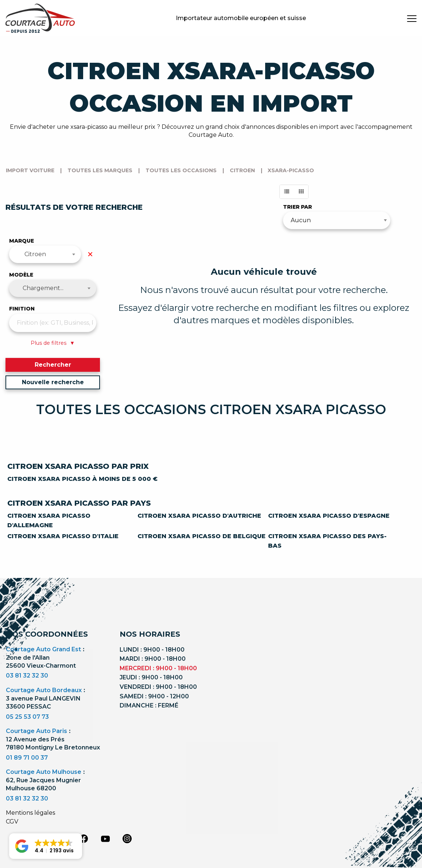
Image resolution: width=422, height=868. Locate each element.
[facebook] (84, 838)
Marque (22, 241)
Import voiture (30, 170)
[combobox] (45, 254)
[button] (46, 846)
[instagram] (127, 838)
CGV (12, 821)
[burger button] (412, 18)
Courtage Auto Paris (36, 731)
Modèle (21, 275)
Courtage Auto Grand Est (43, 649)
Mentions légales (30, 813)
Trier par (297, 207)
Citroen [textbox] (35, 254)
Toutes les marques (100, 170)
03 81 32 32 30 (27, 676)
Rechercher (53, 365)
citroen (242, 170)
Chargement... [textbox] (43, 288)
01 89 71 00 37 (27, 758)
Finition (22, 309)
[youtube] (105, 839)
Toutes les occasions (181, 170)
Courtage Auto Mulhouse (44, 772)
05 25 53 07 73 (27, 717)
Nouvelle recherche (53, 382)
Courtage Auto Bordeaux (44, 690)
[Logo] (40, 18)
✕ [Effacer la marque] (90, 254)
